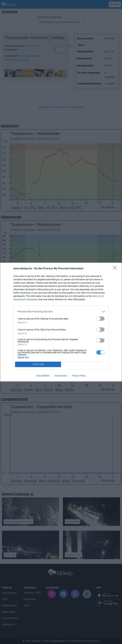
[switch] (100, 319)
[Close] (116, 269)
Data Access (61, 376)
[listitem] (61, 312)
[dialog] (61, 322)
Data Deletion (43, 376)
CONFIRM (38, 364)
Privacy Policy (79, 376)
